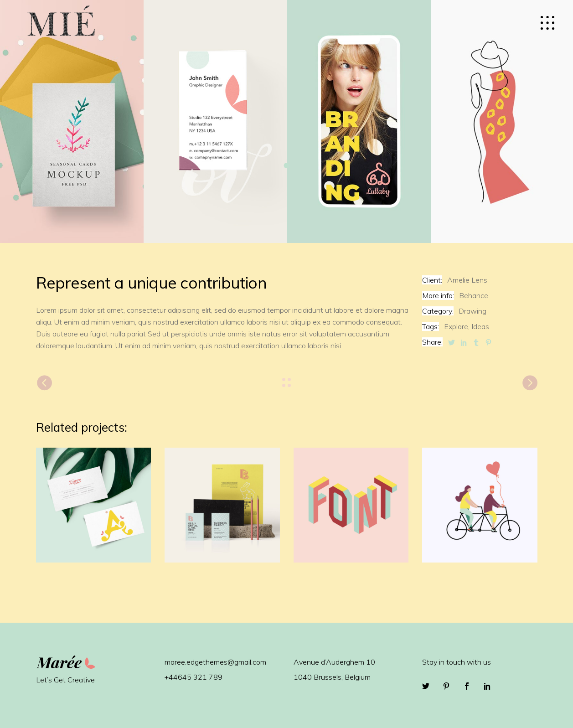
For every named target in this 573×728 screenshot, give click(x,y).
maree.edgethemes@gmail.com (215, 662)
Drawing (472, 311)
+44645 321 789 (194, 677)
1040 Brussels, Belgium (332, 677)
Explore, (457, 326)
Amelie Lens (467, 280)
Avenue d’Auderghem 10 (334, 662)
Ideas (480, 326)
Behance (474, 295)
